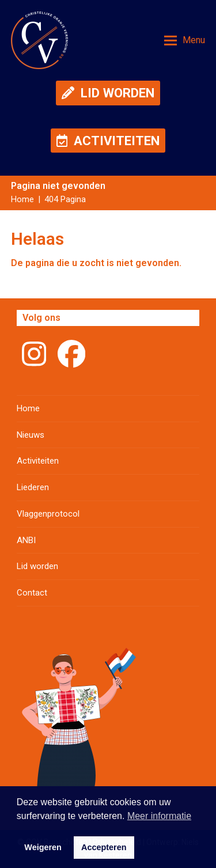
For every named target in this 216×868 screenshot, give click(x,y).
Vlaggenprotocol (48, 514)
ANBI (26, 540)
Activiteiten (38, 461)
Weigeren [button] (43, 847)
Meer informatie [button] (159, 816)
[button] (185, 40)
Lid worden (37, 566)
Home (28, 408)
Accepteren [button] (104, 847)
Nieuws (31, 435)
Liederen (33, 487)
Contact (32, 593)
